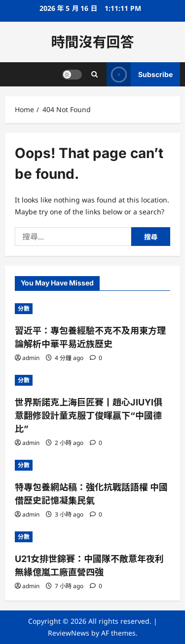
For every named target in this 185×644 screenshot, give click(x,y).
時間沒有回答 (92, 42)
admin (31, 358)
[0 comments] (96, 358)
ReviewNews (69, 633)
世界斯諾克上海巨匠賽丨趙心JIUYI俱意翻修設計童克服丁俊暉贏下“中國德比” (89, 416)
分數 (24, 308)
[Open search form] (94, 74)
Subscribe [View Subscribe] (140, 74)
